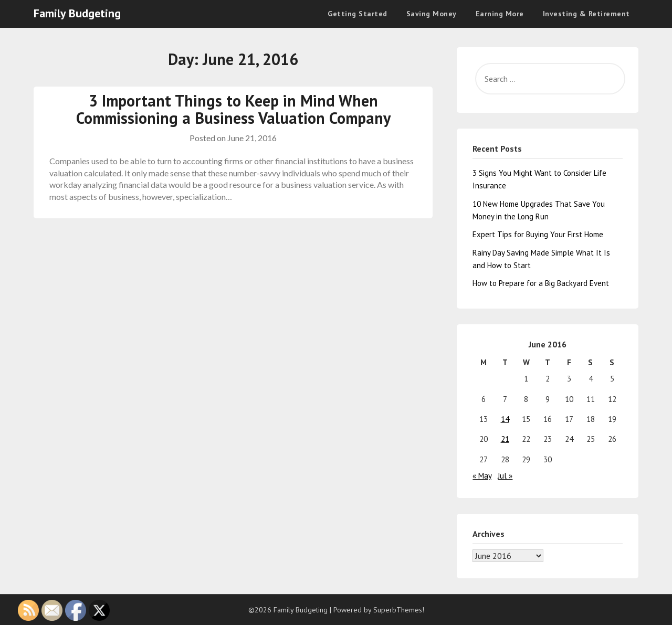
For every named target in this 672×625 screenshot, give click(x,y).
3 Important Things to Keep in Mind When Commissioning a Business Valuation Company (233, 109)
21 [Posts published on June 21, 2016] (505, 439)
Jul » (505, 476)
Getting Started (358, 14)
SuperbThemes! (399, 610)
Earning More (500, 14)
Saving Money (432, 14)
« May (482, 476)
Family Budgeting (77, 13)
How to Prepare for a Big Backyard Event (541, 283)
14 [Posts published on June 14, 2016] (505, 419)
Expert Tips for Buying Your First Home (538, 234)
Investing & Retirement (586, 14)
